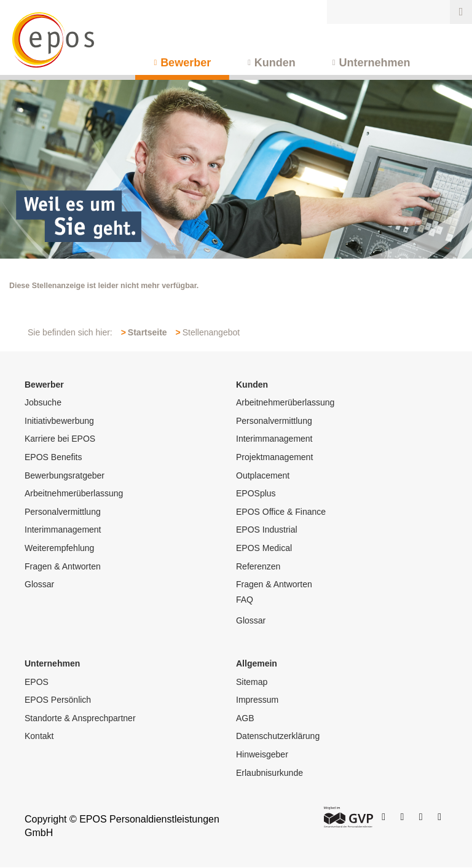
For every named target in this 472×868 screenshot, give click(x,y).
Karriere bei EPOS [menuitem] (60, 439)
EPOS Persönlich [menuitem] (58, 700)
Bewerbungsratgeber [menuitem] (65, 475)
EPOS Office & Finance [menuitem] (281, 512)
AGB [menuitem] (245, 718)
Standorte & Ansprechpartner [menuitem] (80, 718)
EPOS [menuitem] (37, 682)
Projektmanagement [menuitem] (274, 457)
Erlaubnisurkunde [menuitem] (269, 773)
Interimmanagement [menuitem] (63, 530)
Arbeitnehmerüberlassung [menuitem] (74, 493)
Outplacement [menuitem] (263, 475)
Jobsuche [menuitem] (43, 402)
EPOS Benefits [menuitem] (53, 457)
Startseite (147, 332)
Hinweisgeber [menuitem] (262, 754)
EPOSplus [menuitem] (256, 493)
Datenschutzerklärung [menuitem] (278, 736)
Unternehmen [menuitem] (375, 63)
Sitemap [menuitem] (252, 682)
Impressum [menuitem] (257, 700)
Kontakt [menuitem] (39, 736)
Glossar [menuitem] (39, 584)
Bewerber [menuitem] (186, 63)
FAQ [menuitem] (245, 600)
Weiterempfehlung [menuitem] (59, 548)
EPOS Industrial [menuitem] (267, 530)
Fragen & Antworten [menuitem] (63, 566)
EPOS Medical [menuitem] (264, 548)
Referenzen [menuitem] (258, 566)
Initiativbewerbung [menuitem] (59, 421)
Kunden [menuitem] (275, 63)
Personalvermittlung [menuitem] (63, 512)
